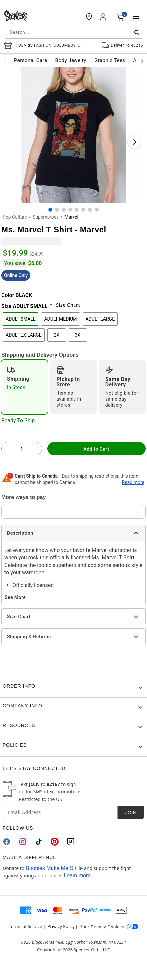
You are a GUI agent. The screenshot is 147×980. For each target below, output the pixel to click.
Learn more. (78, 875)
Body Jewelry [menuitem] (71, 60)
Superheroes (46, 217)
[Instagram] (23, 842)
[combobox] (73, 32)
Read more (133, 482)
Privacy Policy (61, 926)
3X (78, 335)
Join (131, 813)
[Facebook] (7, 842)
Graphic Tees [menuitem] (110, 60)
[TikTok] (39, 842)
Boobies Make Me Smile (54, 868)
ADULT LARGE (100, 319)
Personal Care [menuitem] (31, 60)
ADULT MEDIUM (60, 319)
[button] (73, 135)
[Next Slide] (134, 142)
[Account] (104, 17)
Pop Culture (15, 217)
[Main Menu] (136, 17)
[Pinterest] (55, 842)
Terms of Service (26, 926)
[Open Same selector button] (122, 45)
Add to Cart (96, 449)
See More (15, 597)
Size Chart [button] (64, 305)
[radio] (24, 387)
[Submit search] (137, 32)
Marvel (72, 217)
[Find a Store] (89, 17)
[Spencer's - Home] (16, 17)
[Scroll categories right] (142, 60)
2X (56, 335)
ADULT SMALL (20, 319)
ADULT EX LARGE (24, 335)
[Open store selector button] (44, 45)
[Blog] (71, 842)
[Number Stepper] (22, 449)
